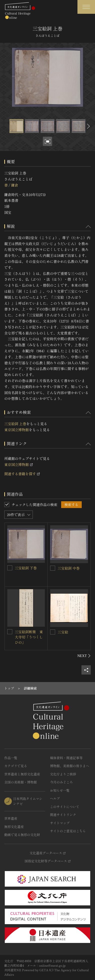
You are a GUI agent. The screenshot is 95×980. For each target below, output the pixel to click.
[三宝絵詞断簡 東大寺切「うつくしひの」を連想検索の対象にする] (10, 632)
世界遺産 (11, 818)
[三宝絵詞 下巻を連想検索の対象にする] (10, 568)
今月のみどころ (62, 782)
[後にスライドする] (88, 126)
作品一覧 (11, 758)
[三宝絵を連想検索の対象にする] (53, 632)
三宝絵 (63, 632)
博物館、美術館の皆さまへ (70, 766)
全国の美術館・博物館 (21, 782)
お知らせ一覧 (60, 790)
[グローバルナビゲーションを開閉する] (86, 7)
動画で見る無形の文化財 (22, 835)
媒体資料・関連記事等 (66, 758)
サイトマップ (60, 823)
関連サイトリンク (63, 815)
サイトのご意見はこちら (68, 831)
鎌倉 (15, 185)
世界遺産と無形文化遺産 (22, 774)
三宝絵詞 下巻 (26, 568)
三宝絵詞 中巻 (69, 568)
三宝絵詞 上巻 (15, 424)
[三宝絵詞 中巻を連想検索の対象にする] (53, 568)
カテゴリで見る (16, 766)
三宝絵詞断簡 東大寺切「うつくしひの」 (29, 637)
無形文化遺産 (14, 827)
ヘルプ (55, 798)
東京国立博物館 (17, 430)
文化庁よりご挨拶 (63, 774)
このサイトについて (65, 807)
